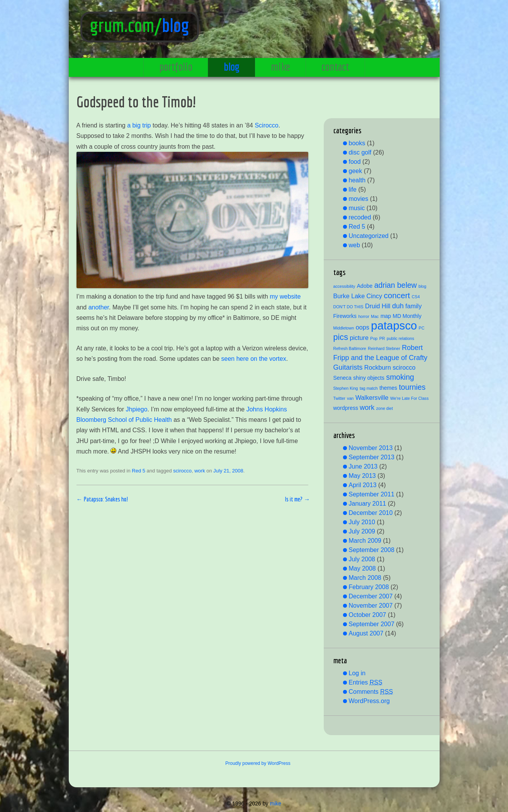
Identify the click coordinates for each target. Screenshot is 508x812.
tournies (412, 387)
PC (422, 328)
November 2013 (371, 448)
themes (388, 388)
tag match (369, 388)
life (353, 189)
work (200, 471)
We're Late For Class (409, 398)
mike (280, 66)
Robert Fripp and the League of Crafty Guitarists (381, 358)
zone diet (385, 408)
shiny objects (369, 378)
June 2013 (363, 466)
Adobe (365, 286)
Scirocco (266, 125)
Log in (357, 673)
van (350, 398)
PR (382, 338)
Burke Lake (349, 296)
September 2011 (372, 494)
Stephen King (346, 388)
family (413, 306)
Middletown (344, 328)
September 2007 (372, 624)
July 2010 (362, 522)
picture (359, 338)
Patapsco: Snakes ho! (102, 499)
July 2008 (362, 559)
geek (356, 171)
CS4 (416, 297)
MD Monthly (407, 316)
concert (397, 295)
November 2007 (371, 606)
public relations (400, 338)
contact (335, 66)
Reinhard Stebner (384, 348)
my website (285, 296)
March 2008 (365, 578)
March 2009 (365, 541)
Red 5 (138, 471)
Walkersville (372, 398)
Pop (374, 338)
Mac (375, 316)
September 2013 (372, 457)
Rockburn (378, 367)
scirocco (182, 471)
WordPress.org (369, 701)
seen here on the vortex (254, 359)
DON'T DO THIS (348, 307)
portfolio (176, 66)
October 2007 (368, 615)
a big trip (139, 125)
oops (363, 327)
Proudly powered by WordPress (258, 763)
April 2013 (363, 485)
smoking (400, 377)
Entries (366, 682)
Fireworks (345, 316)
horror (364, 316)
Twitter (339, 398)
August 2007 (366, 633)
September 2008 (372, 550)
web (354, 245)
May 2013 (362, 476)
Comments (371, 692)
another (99, 307)
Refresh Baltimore (350, 348)
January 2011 (368, 504)
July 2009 (362, 531)
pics (341, 337)
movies (359, 199)
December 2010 (371, 513)
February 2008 (369, 587)
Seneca (342, 378)
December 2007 (371, 596)
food (355, 162)
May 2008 (362, 568)
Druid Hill (378, 306)
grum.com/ (126, 25)
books (357, 143)
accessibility (344, 286)
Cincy (374, 296)
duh (398, 306)
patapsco (394, 325)
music (357, 208)
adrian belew (396, 285)
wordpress (346, 408)
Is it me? (297, 499)
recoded (360, 217)
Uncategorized (369, 236)
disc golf (360, 152)
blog (176, 25)
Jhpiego (137, 409)
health (357, 180)
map (386, 316)
